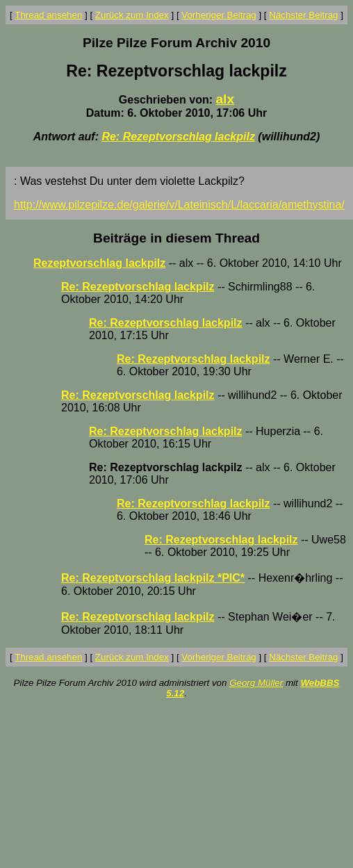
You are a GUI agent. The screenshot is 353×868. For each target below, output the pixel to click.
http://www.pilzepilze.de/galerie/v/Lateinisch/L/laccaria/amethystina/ (179, 205)
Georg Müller (256, 683)
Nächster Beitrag (303, 15)
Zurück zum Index (132, 15)
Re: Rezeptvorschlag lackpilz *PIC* (153, 578)
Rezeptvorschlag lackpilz (99, 263)
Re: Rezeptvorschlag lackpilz (178, 137)
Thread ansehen (48, 15)
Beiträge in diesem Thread (176, 238)
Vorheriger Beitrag (219, 15)
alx (225, 99)
